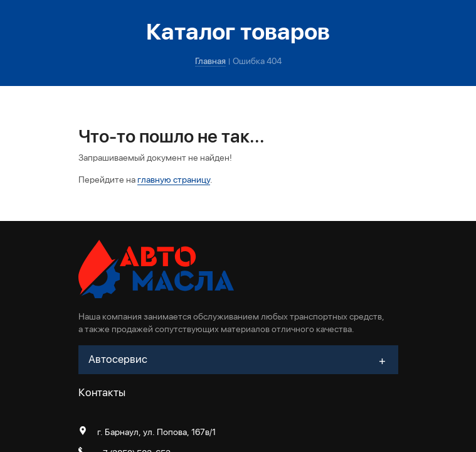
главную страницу (174, 180)
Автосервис (118, 359)
